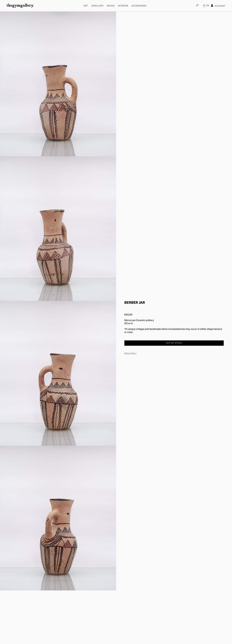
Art (86, 6)
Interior (123, 6)
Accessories (139, 6)
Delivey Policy (130, 353)
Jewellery (97, 6)
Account (218, 6)
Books (111, 6)
